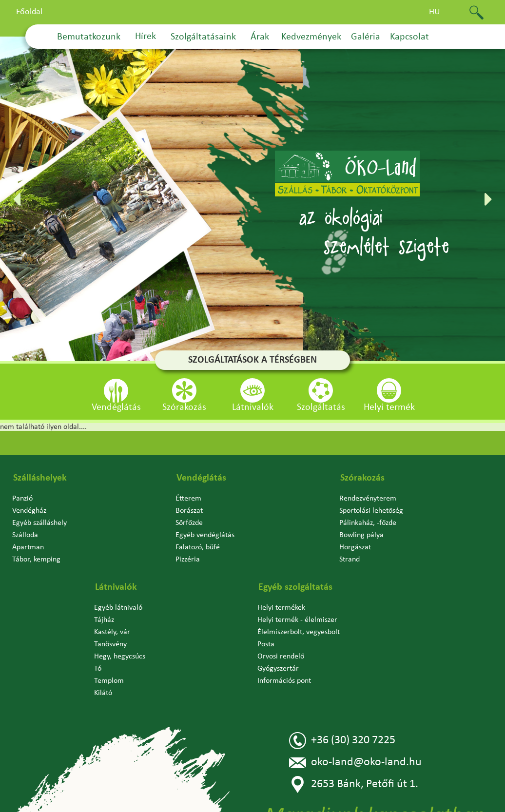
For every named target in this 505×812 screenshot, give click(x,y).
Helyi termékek (281, 608)
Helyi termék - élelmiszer (297, 620)
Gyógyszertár (278, 669)
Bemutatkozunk (89, 37)
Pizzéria (188, 560)
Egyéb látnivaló (118, 608)
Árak (260, 37)
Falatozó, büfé (198, 547)
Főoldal (29, 12)
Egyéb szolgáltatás (295, 587)
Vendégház (29, 511)
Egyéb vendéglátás (205, 535)
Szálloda (25, 535)
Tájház (104, 620)
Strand (350, 560)
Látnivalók (116, 587)
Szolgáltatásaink (203, 37)
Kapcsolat (409, 37)
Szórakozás (362, 478)
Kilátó (103, 693)
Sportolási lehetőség (371, 511)
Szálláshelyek (40, 478)
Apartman (28, 547)
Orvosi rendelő (281, 657)
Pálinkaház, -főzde (368, 523)
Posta (266, 644)
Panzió (22, 499)
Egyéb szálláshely (39, 523)
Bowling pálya (361, 535)
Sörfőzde (189, 523)
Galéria (366, 37)
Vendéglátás (201, 478)
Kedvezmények (311, 37)
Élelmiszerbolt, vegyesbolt (299, 632)
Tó (98, 669)
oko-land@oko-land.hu (355, 763)
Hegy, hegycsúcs (120, 657)
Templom (109, 681)
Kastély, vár (112, 632)
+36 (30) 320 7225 (342, 741)
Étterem (188, 499)
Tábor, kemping (36, 560)
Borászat (189, 511)
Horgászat (355, 547)
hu (435, 12)
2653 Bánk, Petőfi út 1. (354, 784)
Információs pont (284, 681)
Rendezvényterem (368, 499)
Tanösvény (110, 644)
